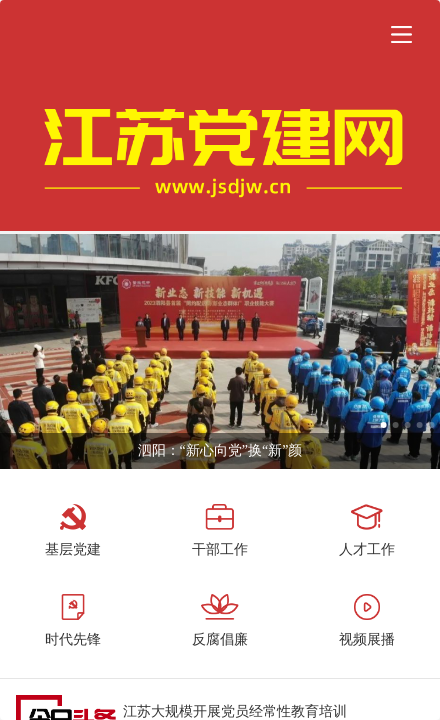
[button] (401, 33)
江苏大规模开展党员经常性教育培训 (235, 711)
